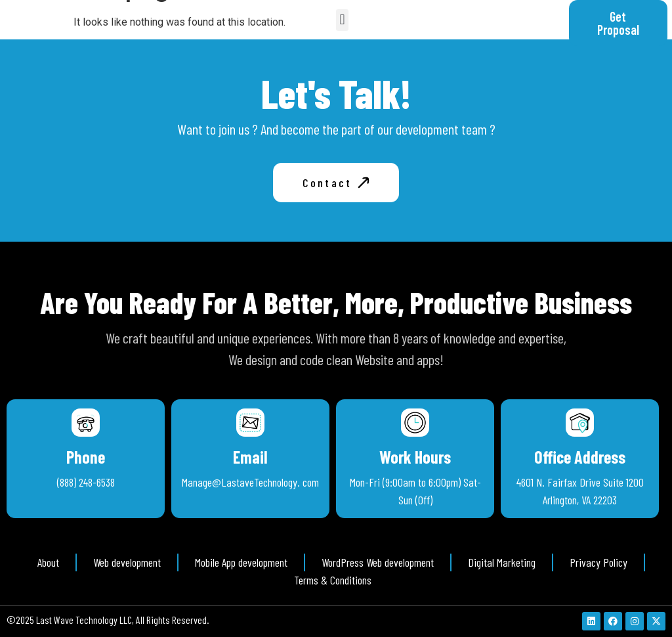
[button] (342, 20)
